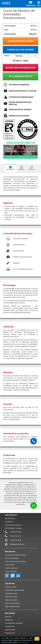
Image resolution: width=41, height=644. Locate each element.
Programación (10, 633)
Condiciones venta (11, 593)
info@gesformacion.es (17, 544)
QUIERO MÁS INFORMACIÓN (21, 68)
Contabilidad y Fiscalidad (14, 623)
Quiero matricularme (20, 41)
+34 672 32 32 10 (15, 536)
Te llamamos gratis (20, 76)
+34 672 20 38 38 (15, 540)
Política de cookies (11, 597)
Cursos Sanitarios (11, 571)
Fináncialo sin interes (20, 50)
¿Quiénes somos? (11, 587)
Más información (23, 642)
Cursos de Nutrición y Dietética (15, 561)
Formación (31, 4)
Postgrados (9, 620)
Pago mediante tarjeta (12, 606)
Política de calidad (11, 600)
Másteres (8, 617)
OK (37, 639)
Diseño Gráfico (10, 630)
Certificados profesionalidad (14, 590)
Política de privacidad (12, 603)
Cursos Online (10, 565)
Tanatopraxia (10, 626)
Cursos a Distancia (11, 568)
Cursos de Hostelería (12, 558)
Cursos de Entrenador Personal (15, 555)
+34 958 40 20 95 (15, 532)
